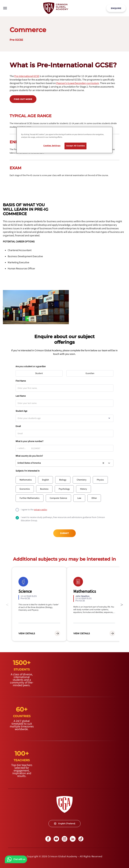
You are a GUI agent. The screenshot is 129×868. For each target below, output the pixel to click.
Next (122, 604)
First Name (21, 381)
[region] (64, 140)
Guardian (91, 373)
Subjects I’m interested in (28, 471)
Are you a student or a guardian (31, 367)
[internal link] (116, 8)
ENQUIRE (116, 8)
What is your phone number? (29, 441)
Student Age (21, 411)
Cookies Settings (52, 146)
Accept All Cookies (75, 146)
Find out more (23, 99)
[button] (26, 480)
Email (18, 426)
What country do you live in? (29, 456)
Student (40, 373)
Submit (64, 533)
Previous (7, 604)
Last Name (21, 396)
